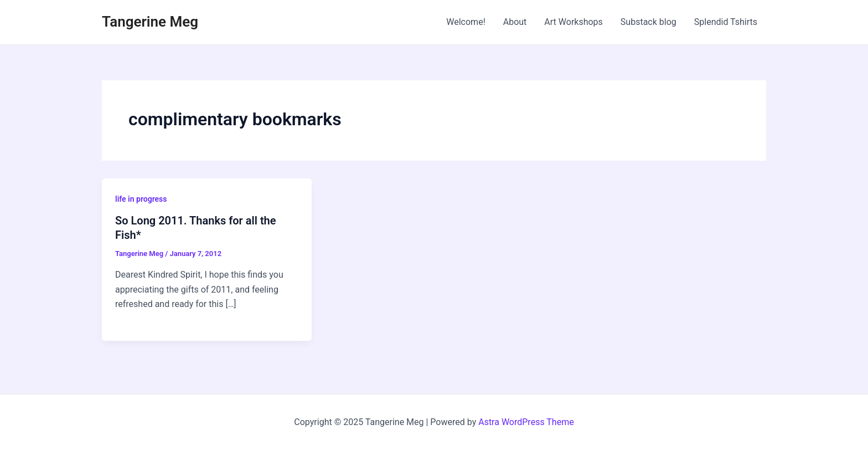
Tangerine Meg (150, 22)
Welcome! (466, 22)
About (515, 22)
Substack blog (649, 22)
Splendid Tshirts (726, 22)
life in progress (141, 199)
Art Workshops (573, 22)
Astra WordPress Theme (526, 422)
